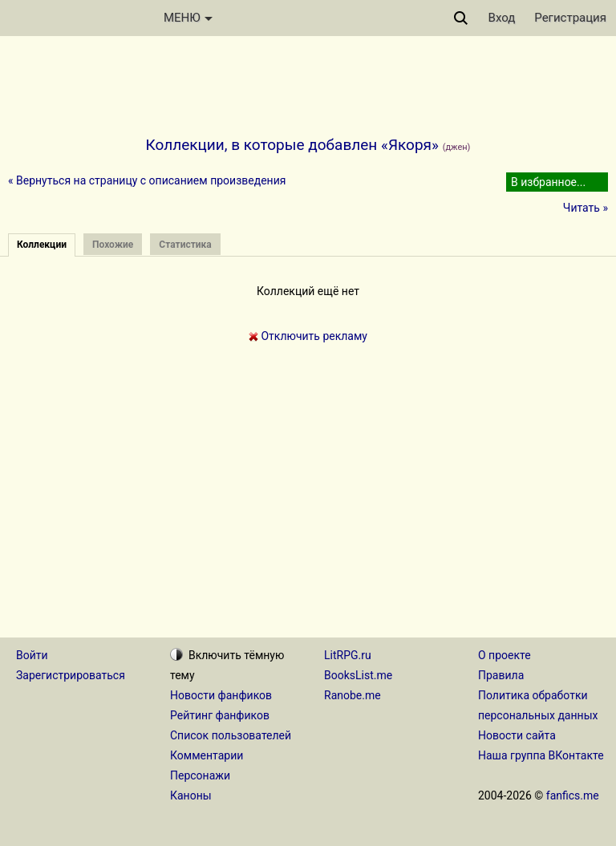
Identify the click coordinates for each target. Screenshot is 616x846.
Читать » (586, 208)
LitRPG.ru (348, 655)
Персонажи (200, 775)
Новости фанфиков (221, 695)
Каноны (191, 795)
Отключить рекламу (308, 336)
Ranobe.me (353, 695)
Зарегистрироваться (71, 675)
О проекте (505, 655)
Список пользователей (231, 735)
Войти (32, 655)
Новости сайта (517, 735)
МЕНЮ (188, 18)
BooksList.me (358, 675)
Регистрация (570, 18)
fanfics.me (573, 795)
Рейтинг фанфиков (220, 715)
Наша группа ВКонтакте (541, 755)
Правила (501, 675)
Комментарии (207, 755)
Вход (502, 18)
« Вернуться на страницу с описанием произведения (147, 180)
